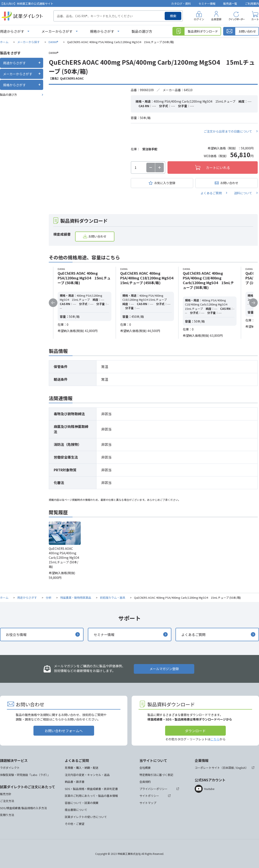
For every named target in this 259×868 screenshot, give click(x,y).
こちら (215, 739)
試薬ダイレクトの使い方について (86, 817)
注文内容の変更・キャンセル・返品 (87, 775)
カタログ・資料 (181, 4)
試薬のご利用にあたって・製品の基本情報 (91, 796)
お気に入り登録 (165, 183)
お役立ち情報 (16, 635)
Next (253, 303)
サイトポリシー (149, 796)
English (241, 768)
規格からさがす (102, 31)
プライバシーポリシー (153, 789)
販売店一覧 (230, 4)
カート (255, 19)
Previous (53, 303)
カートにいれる (218, 168)
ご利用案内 (252, 4)
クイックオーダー (236, 19)
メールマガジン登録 (164, 669)
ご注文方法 (7, 801)
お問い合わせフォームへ (64, 731)
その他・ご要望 (75, 824)
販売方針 (6, 794)
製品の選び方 (142, 31)
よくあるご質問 (211, 193)
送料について (243, 193)
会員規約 (145, 782)
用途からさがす (12, 31)
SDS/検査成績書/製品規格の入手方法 (23, 808)
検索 (173, 16)
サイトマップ (148, 803)
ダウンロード (195, 731)
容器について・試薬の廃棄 (82, 803)
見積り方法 (7, 815)
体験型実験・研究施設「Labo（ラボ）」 (25, 775)
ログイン (199, 19)
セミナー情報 (207, 4)
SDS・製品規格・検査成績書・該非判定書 (91, 789)
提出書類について (76, 810)
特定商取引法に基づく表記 (156, 775)
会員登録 (216, 19)
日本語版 (228, 768)
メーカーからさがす (57, 31)
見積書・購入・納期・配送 (82, 768)
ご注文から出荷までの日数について (228, 131)
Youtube (209, 789)
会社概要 (145, 768)
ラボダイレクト (10, 768)
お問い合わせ (229, 183)
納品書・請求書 (75, 782)
